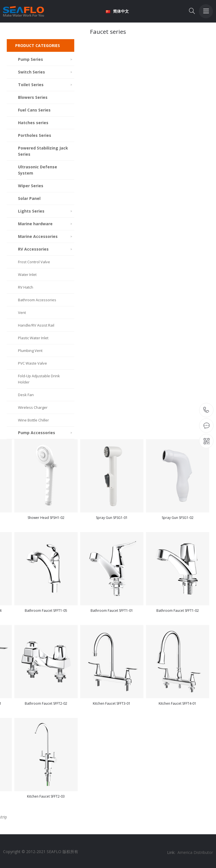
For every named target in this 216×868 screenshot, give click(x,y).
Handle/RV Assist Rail (36, 325)
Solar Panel (29, 198)
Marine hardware (45, 224)
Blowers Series (33, 97)
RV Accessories (45, 249)
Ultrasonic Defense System (38, 170)
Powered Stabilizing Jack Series (43, 151)
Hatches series (33, 123)
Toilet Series (45, 85)
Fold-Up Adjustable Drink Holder (39, 379)
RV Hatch (26, 287)
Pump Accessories (45, 433)
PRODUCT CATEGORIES (38, 45)
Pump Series (45, 59)
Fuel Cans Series (34, 110)
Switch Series (45, 72)
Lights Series (45, 211)
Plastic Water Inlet (33, 338)
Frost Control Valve (34, 262)
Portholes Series (35, 135)
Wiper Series (31, 186)
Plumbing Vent (30, 351)
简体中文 (117, 11)
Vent (22, 313)
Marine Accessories (45, 236)
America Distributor (195, 852)
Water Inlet (27, 275)
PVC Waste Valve (32, 363)
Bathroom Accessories (37, 300)
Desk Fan (26, 395)
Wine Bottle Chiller (33, 420)
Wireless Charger (33, 407)
